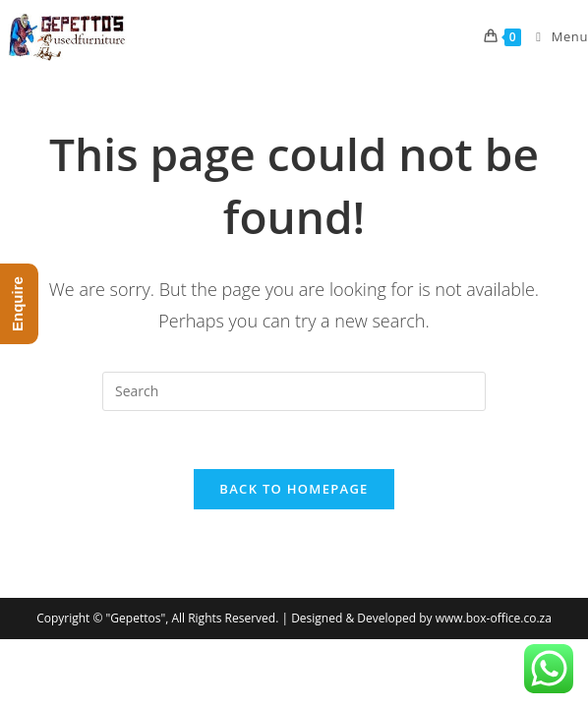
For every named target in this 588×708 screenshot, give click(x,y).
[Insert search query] (294, 391)
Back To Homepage (294, 490)
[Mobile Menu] (555, 36)
